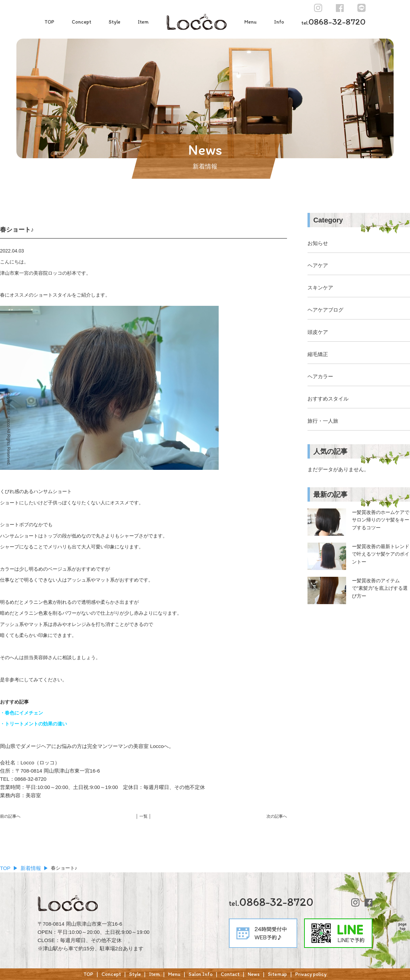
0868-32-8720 (333, 22)
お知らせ (318, 243)
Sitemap (277, 974)
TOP (49, 22)
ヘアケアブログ (325, 310)
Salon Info (201, 974)
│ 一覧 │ (143, 816)
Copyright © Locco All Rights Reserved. (9, 429)
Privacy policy (311, 974)
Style (114, 22)
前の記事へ (10, 816)
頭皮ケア (318, 332)
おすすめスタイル (328, 399)
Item (143, 22)
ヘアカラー (320, 376)
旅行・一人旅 (323, 421)
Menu (250, 22)
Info (279, 22)
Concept (81, 22)
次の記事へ (277, 816)
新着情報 (31, 868)
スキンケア (320, 288)
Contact (230, 974)
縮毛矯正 (318, 354)
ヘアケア (318, 265)
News (254, 974)
